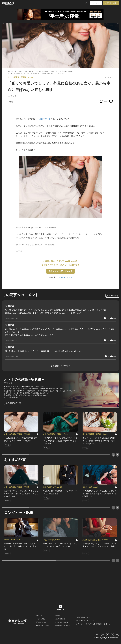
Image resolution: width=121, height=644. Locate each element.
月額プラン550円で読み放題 (61, 271)
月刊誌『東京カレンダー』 (83, 617)
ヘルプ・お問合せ (41, 619)
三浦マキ (12, 96)
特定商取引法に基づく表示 (63, 625)
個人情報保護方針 (60, 619)
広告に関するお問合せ (42, 622)
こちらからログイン (65, 277)
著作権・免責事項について (63, 622)
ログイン (96, 3)
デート (48, 119)
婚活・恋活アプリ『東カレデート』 (85, 620)
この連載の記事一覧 (14, 403)
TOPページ (39, 616)
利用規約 (58, 616)
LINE (41, 119)
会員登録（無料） (111, 3)
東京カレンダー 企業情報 (42, 625)
